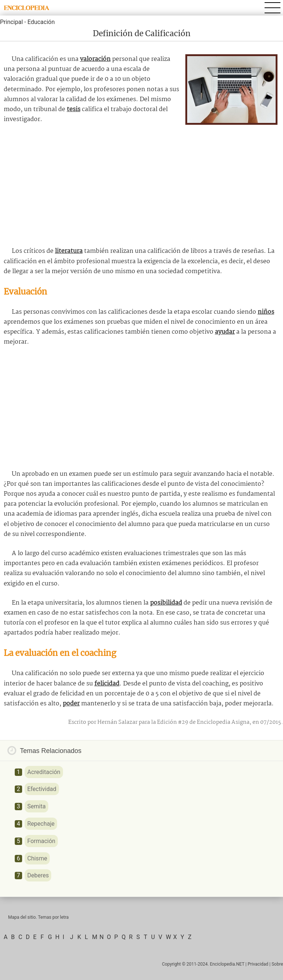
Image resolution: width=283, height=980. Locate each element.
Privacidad (258, 964)
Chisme (37, 858)
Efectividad (42, 789)
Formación (41, 841)
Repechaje (41, 824)
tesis (74, 109)
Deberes (38, 875)
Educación (41, 22)
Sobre (277, 964)
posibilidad (166, 603)
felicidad (107, 684)
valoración (95, 59)
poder (71, 704)
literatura (69, 251)
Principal (11, 22)
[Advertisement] (141, 185)
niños (266, 312)
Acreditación (44, 772)
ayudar (225, 332)
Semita (36, 806)
